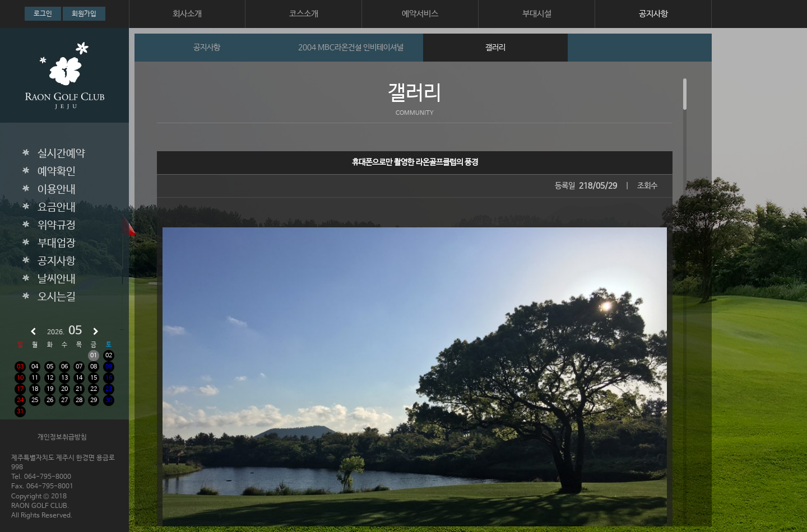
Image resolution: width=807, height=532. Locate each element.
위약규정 (57, 226)
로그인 (43, 14)
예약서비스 (420, 14)
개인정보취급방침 (62, 437)
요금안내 (57, 208)
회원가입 (84, 14)
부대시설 (537, 14)
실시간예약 (61, 154)
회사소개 (187, 14)
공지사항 (653, 14)
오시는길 (57, 297)
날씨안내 (57, 279)
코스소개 (304, 14)
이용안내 (57, 190)
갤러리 (495, 48)
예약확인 (57, 172)
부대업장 (57, 244)
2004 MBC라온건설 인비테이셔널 (351, 48)
